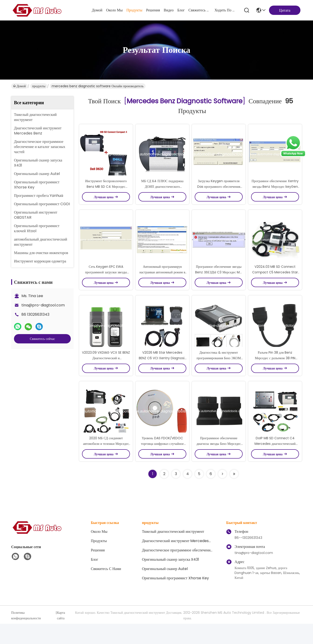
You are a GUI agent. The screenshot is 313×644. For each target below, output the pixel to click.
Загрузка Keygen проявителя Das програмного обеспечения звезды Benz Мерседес (219, 192)
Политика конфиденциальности (26, 636)
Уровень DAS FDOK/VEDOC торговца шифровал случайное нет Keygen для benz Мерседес (162, 464)
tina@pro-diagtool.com (43, 305)
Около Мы (114, 10)
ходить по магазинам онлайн (226, 10)
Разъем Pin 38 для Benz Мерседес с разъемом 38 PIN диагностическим (275, 373)
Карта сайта (61, 636)
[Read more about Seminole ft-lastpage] (234, 494)
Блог (181, 10)
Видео (169, 10)
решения (153, 10)
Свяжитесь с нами (200, 10)
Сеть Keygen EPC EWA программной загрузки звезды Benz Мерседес (106, 282)
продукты (134, 10)
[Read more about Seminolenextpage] (222, 494)
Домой (97, 10)
